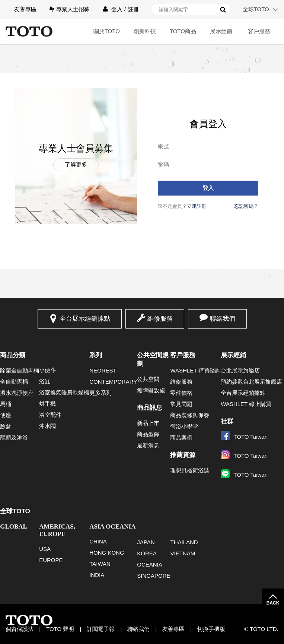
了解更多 (76, 164)
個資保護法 (20, 629)
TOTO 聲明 (60, 629)
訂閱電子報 (101, 629)
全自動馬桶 (14, 382)
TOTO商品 (183, 31)
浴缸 (45, 381)
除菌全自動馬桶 (20, 370)
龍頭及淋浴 (14, 437)
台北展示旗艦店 (240, 370)
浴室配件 (50, 415)
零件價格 (181, 393)
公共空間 (148, 379)
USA (45, 549)
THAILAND (184, 542)
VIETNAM (183, 553)
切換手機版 (211, 629)
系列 (96, 355)
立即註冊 (197, 206)
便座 (6, 415)
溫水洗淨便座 (17, 393)
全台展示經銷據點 (85, 319)
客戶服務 (259, 31)
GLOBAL (14, 526)
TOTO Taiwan (244, 437)
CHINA (98, 541)
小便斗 (47, 370)
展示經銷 (221, 31)
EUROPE (51, 560)
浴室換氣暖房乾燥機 (64, 392)
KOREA (147, 553)
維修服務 (160, 319)
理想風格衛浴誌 (190, 470)
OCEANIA (150, 564)
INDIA (97, 575)
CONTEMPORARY (113, 382)
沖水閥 (47, 426)
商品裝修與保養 (190, 415)
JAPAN (146, 542)
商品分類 (13, 355)
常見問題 (181, 404)
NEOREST (103, 370)
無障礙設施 (151, 390)
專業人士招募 (73, 9)
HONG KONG (107, 553)
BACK (273, 603)
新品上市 (148, 423)
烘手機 (47, 404)
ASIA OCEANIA (112, 526)
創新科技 (145, 31)
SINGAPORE (154, 576)
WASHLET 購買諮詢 (195, 370)
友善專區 (25, 9)
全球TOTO (256, 9)
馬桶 (6, 404)
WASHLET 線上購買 (246, 404)
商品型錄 (148, 434)
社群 (227, 421)
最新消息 (148, 445)
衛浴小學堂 (184, 426)
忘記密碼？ (246, 206)
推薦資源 (183, 455)
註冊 (133, 9)
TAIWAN (100, 564)
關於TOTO (107, 31)
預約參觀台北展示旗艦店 (251, 382)
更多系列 (100, 393)
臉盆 (6, 426)
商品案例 (181, 437)
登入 (117, 9)
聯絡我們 (223, 319)
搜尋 (223, 10)
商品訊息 (150, 408)
